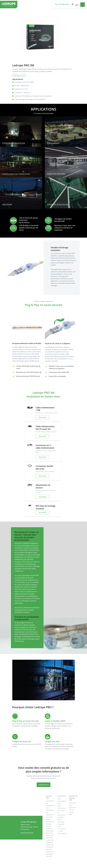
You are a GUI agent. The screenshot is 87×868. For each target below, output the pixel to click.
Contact (71, 812)
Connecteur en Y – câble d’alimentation (62, 831)
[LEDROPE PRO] (5, 5)
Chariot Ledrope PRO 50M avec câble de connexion (50, 824)
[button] (73, 5)
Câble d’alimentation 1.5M (62, 801)
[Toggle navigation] (83, 5)
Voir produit (42, 417)
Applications (73, 808)
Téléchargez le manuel (19, 75)
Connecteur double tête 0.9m (61, 824)
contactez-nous (44, 785)
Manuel (71, 810)
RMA (70, 814)
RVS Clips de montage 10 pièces (61, 817)
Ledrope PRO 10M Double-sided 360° (50, 847)
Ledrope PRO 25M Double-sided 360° (50, 854)
